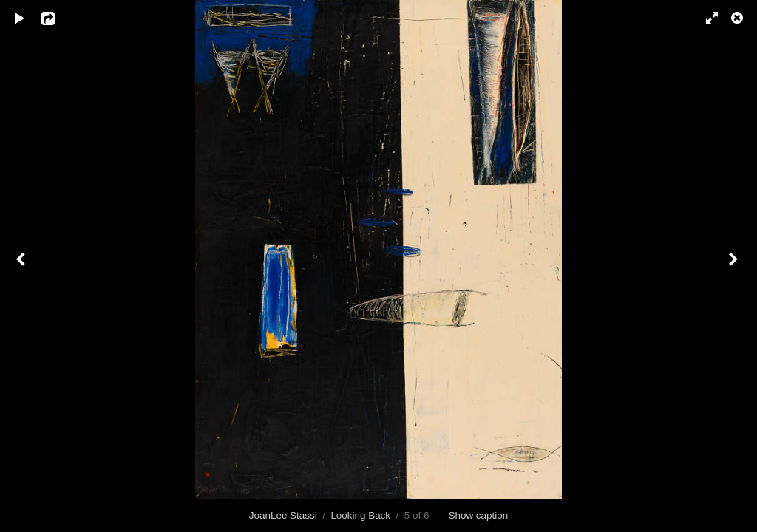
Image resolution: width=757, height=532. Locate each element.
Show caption (478, 515)
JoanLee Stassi (283, 515)
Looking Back (360, 515)
